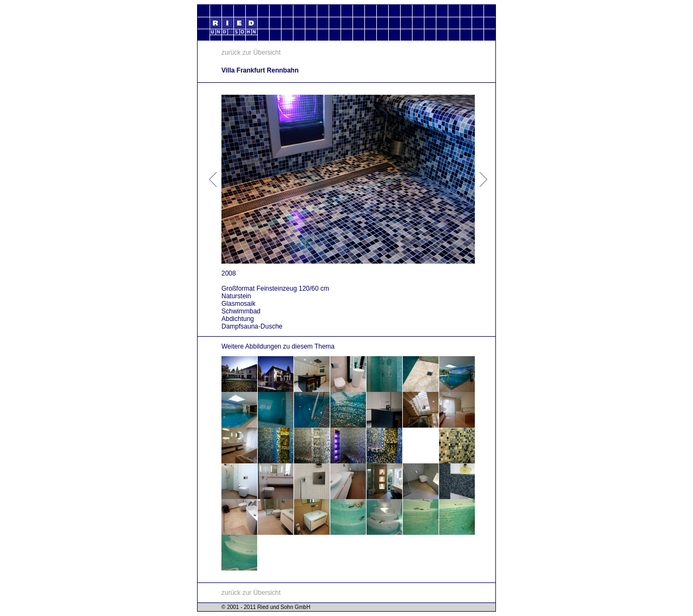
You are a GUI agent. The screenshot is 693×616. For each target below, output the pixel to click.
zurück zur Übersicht (251, 53)
